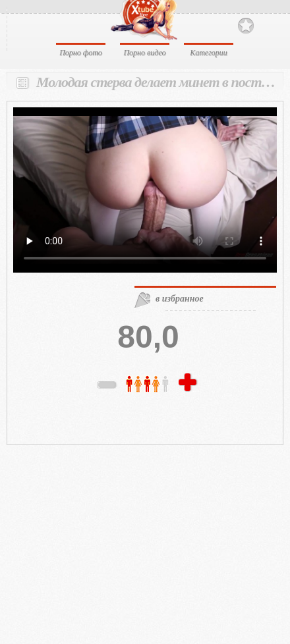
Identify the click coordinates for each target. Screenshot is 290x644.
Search (269, 25)
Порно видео (144, 53)
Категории (209, 53)
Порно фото (81, 53)
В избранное (246, 26)
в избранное (180, 299)
